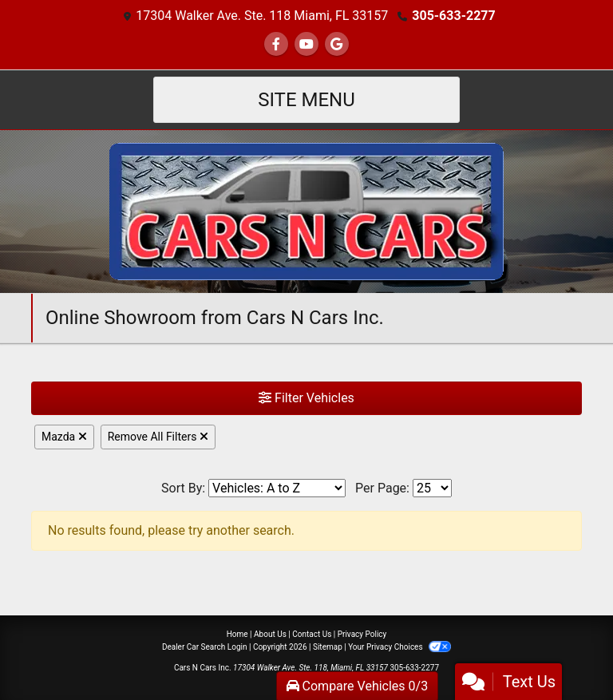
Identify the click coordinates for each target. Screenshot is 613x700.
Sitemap (328, 647)
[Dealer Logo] (306, 210)
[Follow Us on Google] (337, 44)
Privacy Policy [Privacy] (362, 634)
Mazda (64, 437)
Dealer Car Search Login (205, 647)
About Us (270, 634)
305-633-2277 (453, 16)
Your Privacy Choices (399, 647)
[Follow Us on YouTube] (306, 44)
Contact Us (312, 634)
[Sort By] (277, 488)
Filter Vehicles (306, 398)
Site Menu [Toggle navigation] (306, 100)
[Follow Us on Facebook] (276, 44)
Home (237, 634)
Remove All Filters (158, 437)
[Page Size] (432, 488)
